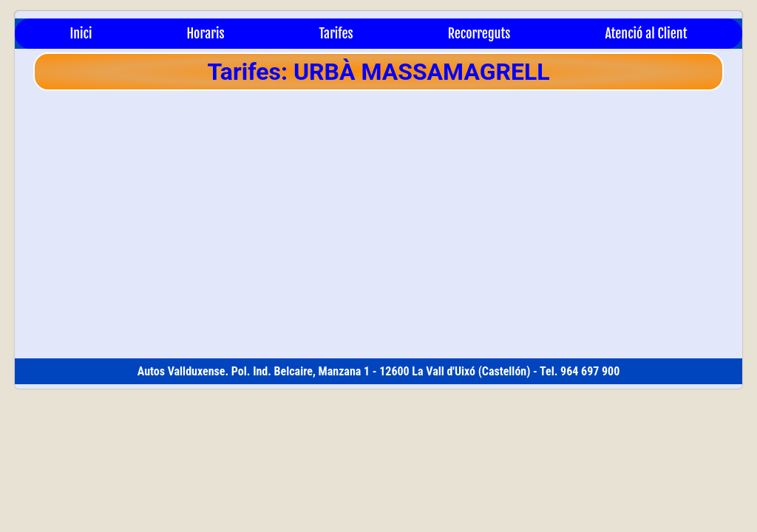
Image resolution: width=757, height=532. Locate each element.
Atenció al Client (646, 33)
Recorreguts (479, 33)
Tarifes (336, 33)
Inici (81, 33)
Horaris (205, 33)
